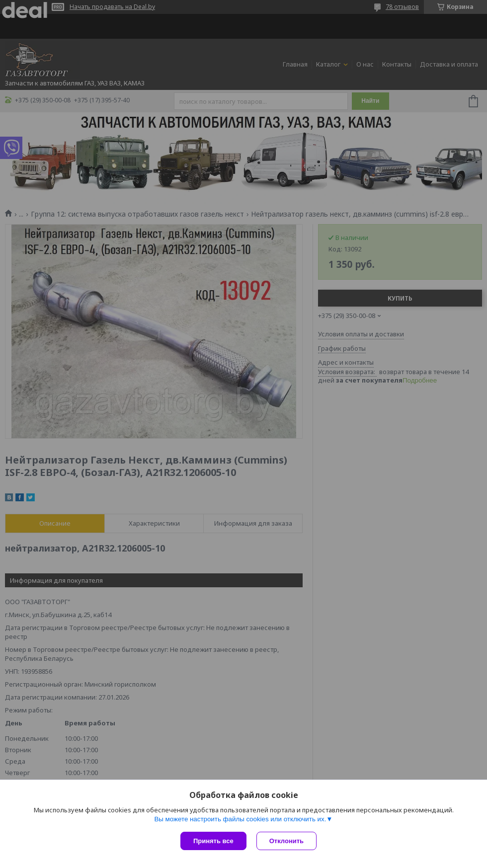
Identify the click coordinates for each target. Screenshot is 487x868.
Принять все (213, 841)
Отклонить (286, 841)
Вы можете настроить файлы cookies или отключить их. (240, 819)
